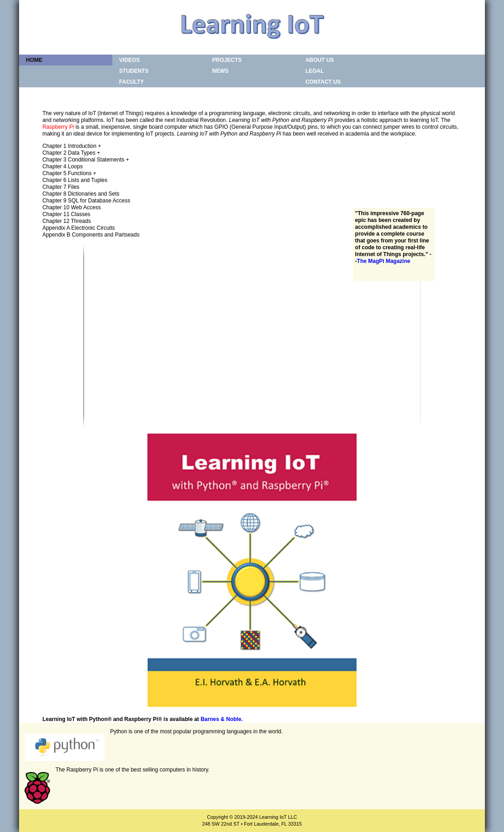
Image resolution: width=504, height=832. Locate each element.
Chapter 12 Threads (67, 221)
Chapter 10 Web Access (72, 207)
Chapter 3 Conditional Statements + (86, 160)
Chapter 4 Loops (63, 166)
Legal (315, 71)
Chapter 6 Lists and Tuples (75, 180)
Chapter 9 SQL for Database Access (86, 201)
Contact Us (323, 82)
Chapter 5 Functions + (69, 173)
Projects (227, 60)
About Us (320, 60)
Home (34, 60)
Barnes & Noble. (222, 719)
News (221, 71)
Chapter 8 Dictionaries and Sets (81, 194)
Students (134, 71)
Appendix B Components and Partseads (91, 235)
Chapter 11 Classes (66, 214)
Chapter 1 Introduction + (72, 146)
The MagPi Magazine (384, 261)
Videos (129, 60)
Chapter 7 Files (61, 187)
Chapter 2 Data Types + (71, 153)
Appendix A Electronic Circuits (78, 228)
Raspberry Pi (58, 127)
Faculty (131, 82)
